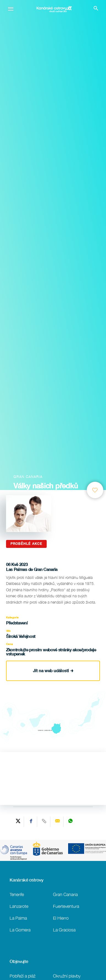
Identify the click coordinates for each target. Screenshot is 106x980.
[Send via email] (58, 822)
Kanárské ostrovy (26, 880)
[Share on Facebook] (31, 822)
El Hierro (61, 918)
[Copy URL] (44, 822)
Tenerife (17, 894)
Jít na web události (53, 671)
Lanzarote (19, 906)
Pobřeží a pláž (23, 976)
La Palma (18, 918)
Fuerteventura (66, 906)
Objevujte (19, 961)
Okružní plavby (67, 976)
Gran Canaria (65, 894)
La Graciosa (64, 930)
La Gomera (20, 930)
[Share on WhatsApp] (71, 822)
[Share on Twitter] (18, 822)
